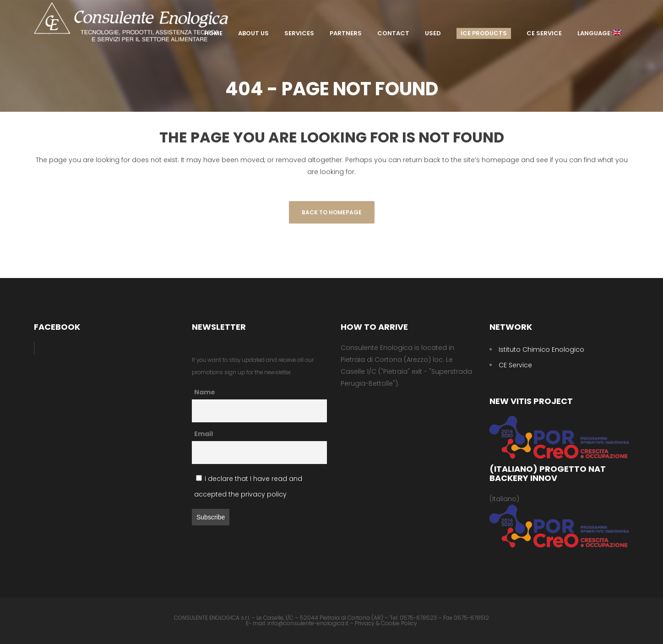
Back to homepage (332, 212)
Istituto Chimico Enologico (541, 349)
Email (204, 434)
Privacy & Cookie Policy (386, 623)
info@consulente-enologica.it (308, 623)
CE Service (515, 365)
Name (205, 392)
